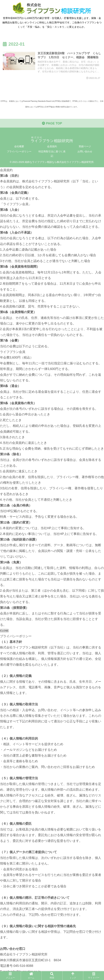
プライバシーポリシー (19, 151)
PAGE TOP (52, 123)
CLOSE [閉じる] (4, 631)
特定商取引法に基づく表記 (52, 154)
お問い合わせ (85, 151)
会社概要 (19, 146)
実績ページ (85, 146)
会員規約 (52, 146)
